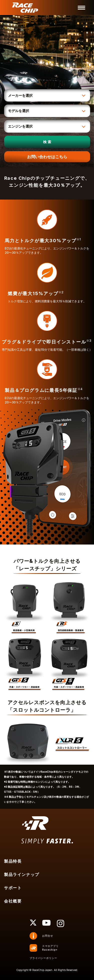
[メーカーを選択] (47, 96)
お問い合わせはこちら (47, 157)
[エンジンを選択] (47, 126)
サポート (13, 888)
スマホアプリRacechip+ (50, 948)
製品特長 (13, 861)
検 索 (47, 142)
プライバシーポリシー (43, 958)
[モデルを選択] (47, 111)
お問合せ (48, 936)
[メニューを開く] (81, 8)
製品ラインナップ (22, 874)
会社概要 (13, 901)
